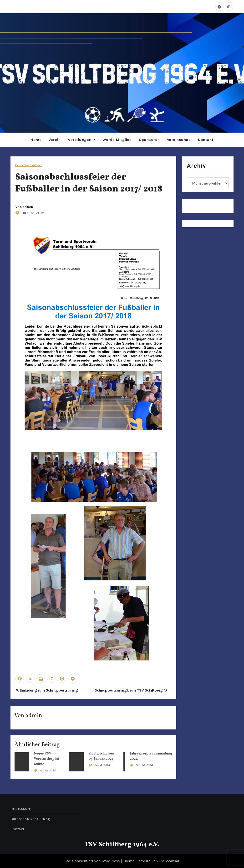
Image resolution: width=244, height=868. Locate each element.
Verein (55, 140)
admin (28, 207)
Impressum (21, 809)
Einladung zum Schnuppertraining (46, 690)
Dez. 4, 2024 (102, 765)
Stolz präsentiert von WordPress (93, 861)
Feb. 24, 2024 (144, 765)
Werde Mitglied (117, 140)
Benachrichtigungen (29, 165)
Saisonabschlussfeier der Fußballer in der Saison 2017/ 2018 (89, 183)
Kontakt (206, 140)
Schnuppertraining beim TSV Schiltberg (131, 690)
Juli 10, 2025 (48, 770)
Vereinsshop (179, 140)
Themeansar (169, 861)
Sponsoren (149, 140)
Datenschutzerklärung (30, 819)
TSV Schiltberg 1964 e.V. (122, 845)
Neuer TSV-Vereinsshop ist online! (46, 759)
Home (36, 140)
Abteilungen (81, 140)
